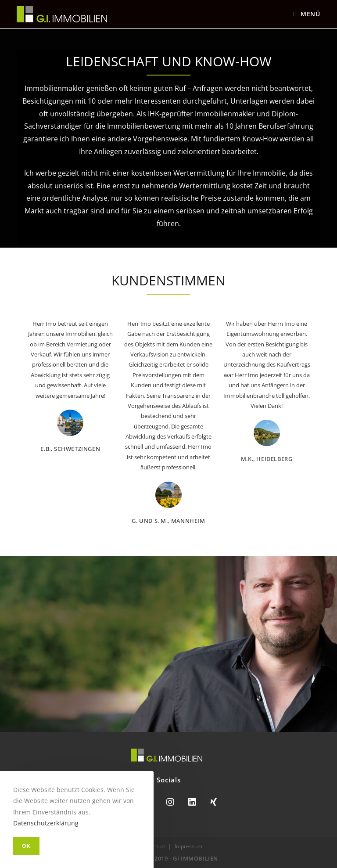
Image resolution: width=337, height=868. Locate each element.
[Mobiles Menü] (307, 14)
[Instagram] (170, 802)
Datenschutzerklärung (46, 823)
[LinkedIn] (192, 802)
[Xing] (213, 802)
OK (26, 846)
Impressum (188, 846)
